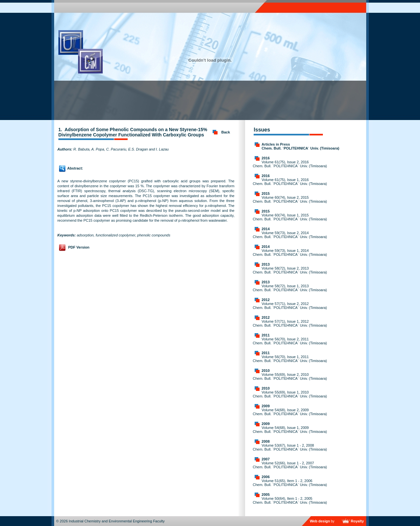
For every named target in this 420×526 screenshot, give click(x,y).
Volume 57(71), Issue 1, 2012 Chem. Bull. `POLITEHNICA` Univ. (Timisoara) (290, 323)
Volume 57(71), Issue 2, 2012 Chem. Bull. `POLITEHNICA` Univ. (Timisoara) (290, 306)
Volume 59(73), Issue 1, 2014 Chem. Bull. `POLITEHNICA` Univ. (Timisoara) (290, 253)
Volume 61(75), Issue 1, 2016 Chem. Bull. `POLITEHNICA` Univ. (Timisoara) (290, 182)
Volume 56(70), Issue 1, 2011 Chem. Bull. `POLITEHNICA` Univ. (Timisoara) (290, 359)
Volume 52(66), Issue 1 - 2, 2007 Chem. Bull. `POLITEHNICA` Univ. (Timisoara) (290, 465)
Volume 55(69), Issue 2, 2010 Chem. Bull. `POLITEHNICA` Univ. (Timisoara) (290, 376)
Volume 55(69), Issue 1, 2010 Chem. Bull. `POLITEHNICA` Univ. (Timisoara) (290, 394)
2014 (265, 229)
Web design (320, 521)
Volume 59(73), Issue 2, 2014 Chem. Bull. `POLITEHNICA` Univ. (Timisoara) (290, 235)
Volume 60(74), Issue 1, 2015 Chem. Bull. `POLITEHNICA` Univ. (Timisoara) (290, 217)
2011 (265, 335)
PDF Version (79, 247)
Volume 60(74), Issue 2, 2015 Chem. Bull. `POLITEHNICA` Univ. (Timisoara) (290, 199)
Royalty (357, 521)
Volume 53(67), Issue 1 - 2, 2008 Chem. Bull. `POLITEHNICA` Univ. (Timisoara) (290, 447)
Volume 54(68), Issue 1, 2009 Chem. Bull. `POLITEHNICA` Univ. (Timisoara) (290, 430)
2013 (265, 264)
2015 (265, 193)
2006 (265, 477)
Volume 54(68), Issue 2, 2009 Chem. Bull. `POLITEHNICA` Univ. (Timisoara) (290, 412)
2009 (265, 406)
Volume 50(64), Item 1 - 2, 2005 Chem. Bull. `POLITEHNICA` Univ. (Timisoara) (290, 500)
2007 (265, 459)
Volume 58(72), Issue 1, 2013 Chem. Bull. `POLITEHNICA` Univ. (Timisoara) (290, 288)
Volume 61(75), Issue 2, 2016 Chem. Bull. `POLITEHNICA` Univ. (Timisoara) (290, 164)
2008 (265, 441)
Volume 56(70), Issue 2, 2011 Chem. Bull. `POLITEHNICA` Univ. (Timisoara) (290, 341)
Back (226, 132)
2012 (265, 300)
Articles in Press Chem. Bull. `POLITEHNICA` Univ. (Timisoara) (300, 146)
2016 (265, 158)
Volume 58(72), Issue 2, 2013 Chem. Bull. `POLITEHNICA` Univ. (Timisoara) (290, 270)
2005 (265, 495)
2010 (265, 371)
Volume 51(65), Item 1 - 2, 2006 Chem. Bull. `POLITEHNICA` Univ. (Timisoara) (290, 483)
